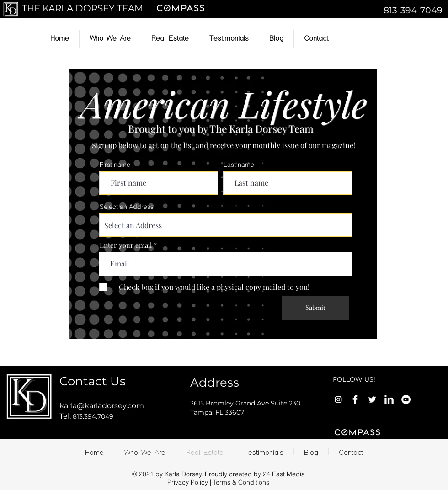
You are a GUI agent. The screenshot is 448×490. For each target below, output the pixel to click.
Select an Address (127, 207)
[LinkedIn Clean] (389, 399)
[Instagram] (338, 399)
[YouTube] (406, 399)
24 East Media (284, 474)
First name (115, 165)
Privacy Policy (188, 482)
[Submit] (315, 308)
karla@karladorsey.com (102, 406)
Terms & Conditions (241, 482)
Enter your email (126, 245)
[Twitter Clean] (372, 399)
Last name (239, 165)
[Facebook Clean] (355, 399)
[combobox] (226, 225)
